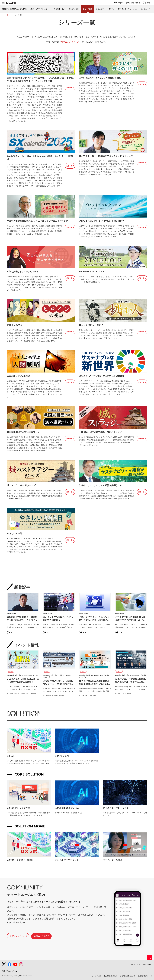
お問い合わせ (148, 964)
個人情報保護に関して (111, 976)
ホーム (9, 15)
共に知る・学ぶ (59, 9)
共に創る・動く (74, 9)
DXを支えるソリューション (128, 9)
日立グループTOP (10, 971)
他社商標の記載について (145, 976)
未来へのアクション (39, 9)
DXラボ (112, 9)
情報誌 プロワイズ (70, 42)
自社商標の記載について (127, 976)
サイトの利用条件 (96, 976)
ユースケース (146, 9)
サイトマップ (135, 964)
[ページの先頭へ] (150, 958)
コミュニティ (101, 9)
